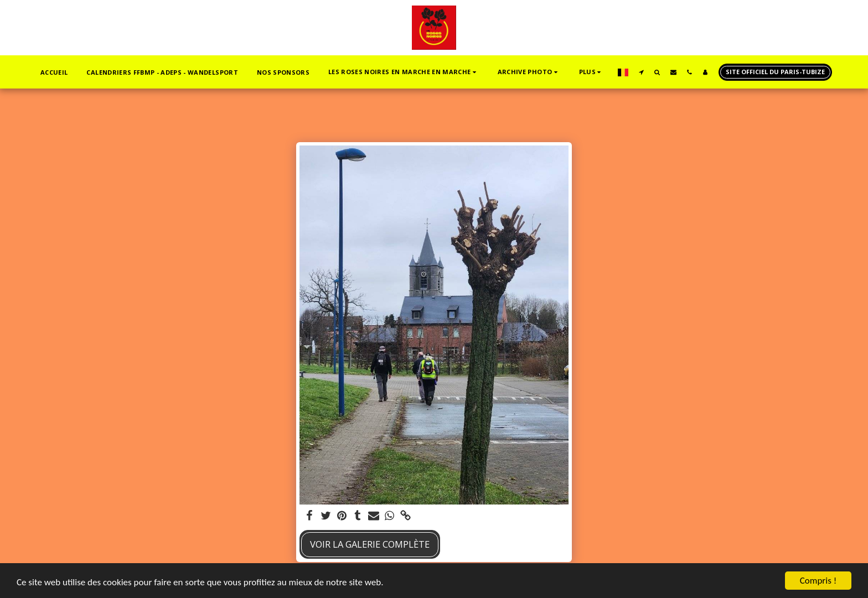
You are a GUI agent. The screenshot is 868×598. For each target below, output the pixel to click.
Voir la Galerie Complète (370, 544)
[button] (404, 72)
